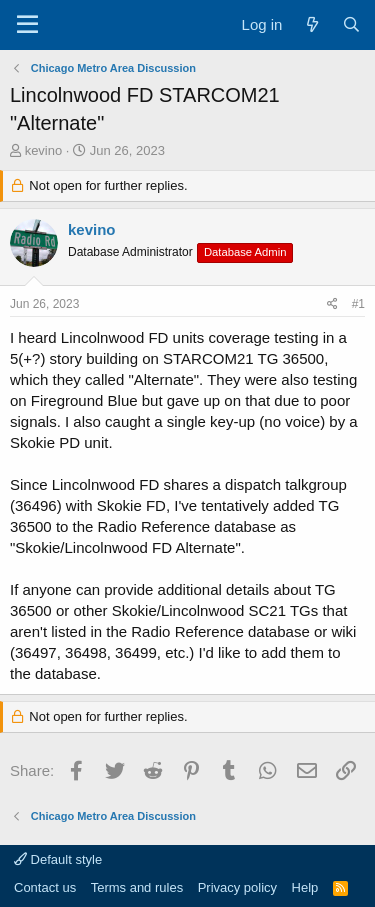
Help (305, 887)
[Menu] (27, 25)
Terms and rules (137, 887)
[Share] (332, 304)
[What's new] (311, 24)
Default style (58, 859)
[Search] (351, 24)
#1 (358, 304)
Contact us (45, 887)
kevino (44, 150)
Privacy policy (237, 887)
